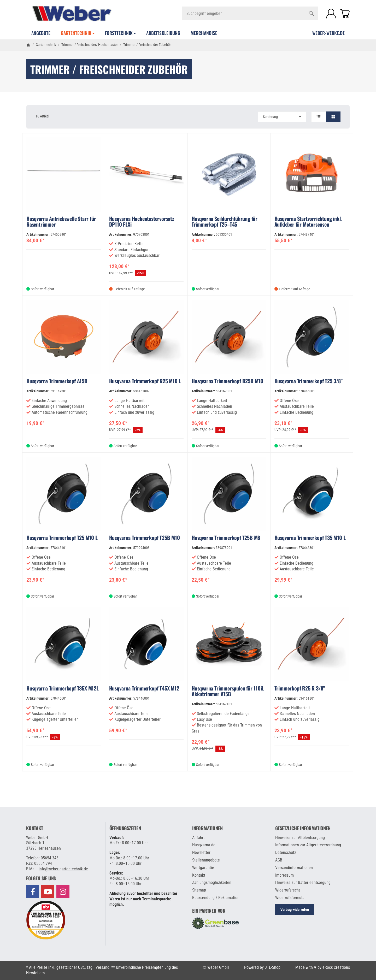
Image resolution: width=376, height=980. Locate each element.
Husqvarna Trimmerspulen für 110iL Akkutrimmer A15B (228, 691)
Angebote (41, 33)
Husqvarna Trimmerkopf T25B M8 (226, 538)
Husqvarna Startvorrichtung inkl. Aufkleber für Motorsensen (308, 221)
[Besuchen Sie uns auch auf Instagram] (63, 892)
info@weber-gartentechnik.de (63, 869)
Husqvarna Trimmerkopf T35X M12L (63, 688)
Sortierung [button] (282, 117)
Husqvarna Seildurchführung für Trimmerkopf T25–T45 (225, 221)
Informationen (207, 828)
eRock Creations (336, 967)
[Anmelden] (331, 14)
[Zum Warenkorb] (345, 14)
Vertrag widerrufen (295, 910)
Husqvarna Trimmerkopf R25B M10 (227, 381)
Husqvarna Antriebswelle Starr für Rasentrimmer (61, 221)
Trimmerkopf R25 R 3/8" (300, 688)
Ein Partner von (209, 911)
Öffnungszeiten (125, 828)
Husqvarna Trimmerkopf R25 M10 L (145, 381)
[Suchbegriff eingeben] (250, 13)
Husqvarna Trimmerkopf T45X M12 (144, 688)
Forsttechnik (120, 33)
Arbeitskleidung (163, 33)
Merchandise (204, 33)
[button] (188, 117)
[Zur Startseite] (80, 14)
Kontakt (35, 828)
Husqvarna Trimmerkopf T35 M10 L (310, 538)
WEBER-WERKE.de (328, 33)
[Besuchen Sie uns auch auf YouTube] (48, 892)
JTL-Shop (273, 967)
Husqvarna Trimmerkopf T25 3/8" (309, 381)
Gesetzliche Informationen (303, 828)
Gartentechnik (78, 33)
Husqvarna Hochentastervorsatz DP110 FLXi (142, 221)
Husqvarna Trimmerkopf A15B (57, 381)
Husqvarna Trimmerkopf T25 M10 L (62, 538)
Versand (102, 967)
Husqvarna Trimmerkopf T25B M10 (145, 538)
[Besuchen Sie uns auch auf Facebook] (33, 892)
